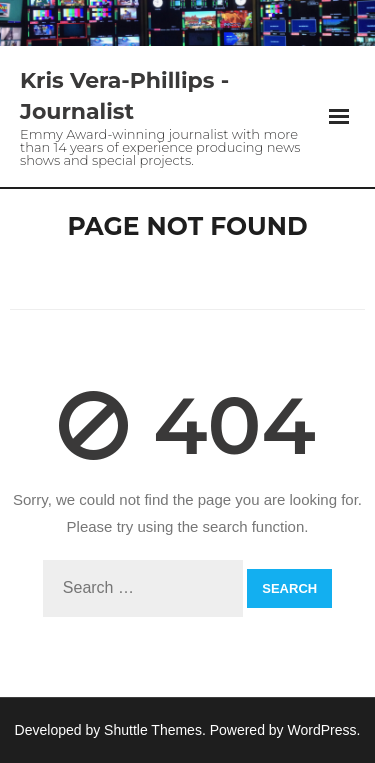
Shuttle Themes (153, 730)
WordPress (322, 730)
